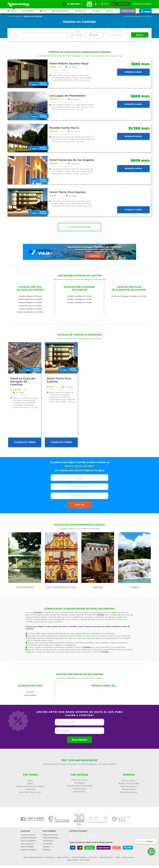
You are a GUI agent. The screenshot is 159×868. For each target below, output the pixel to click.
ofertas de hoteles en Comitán (109, 619)
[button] (64, 11)
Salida (94, 31)
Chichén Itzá (30, 789)
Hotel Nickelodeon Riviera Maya (79, 786)
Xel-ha (30, 783)
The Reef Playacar (129, 789)
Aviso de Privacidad (79, 857)
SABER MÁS (79, 505)
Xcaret (30, 781)
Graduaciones (48, 841)
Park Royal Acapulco (129, 786)
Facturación (93, 857)
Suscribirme (79, 740)
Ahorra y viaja (84, 860)
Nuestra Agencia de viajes (32, 857)
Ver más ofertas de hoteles (80, 227)
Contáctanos (49, 857)
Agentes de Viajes (106, 857)
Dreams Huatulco (129, 781)
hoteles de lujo (113, 636)
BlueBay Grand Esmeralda (129, 783)
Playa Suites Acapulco (129, 792)
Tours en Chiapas (27, 847)
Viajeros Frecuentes (50, 835)
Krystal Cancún (79, 792)
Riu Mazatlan (79, 783)
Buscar (140, 35)
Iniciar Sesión (123, 4)
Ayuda (118, 857)
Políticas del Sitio (63, 857)
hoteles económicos (91, 636)
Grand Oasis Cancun (79, 780)
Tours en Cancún (27, 844)
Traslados (46, 850)
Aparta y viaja (72, 860)
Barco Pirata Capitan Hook (30, 792)
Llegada (77, 31)
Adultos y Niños (117, 31)
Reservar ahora (133, 72)
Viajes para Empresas (51, 838)
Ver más (86, 80)
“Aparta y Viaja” (75, 638)
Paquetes (46, 847)
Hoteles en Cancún (28, 835)
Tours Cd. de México (28, 841)
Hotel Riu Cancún (79, 789)
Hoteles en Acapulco (29, 850)
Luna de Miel (48, 844)
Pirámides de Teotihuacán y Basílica (30, 786)
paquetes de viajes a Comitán (49, 622)
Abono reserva (128, 857)
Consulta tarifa (133, 210)
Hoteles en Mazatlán (29, 838)
